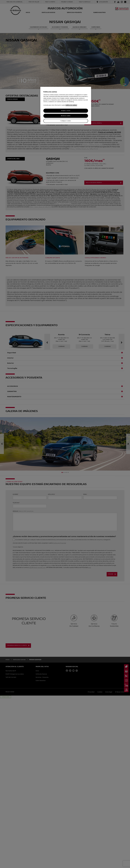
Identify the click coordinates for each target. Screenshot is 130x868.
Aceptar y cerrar (66, 111)
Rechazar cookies (66, 116)
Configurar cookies (66, 121)
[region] (66, 106)
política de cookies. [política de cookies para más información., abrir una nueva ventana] (71, 105)
